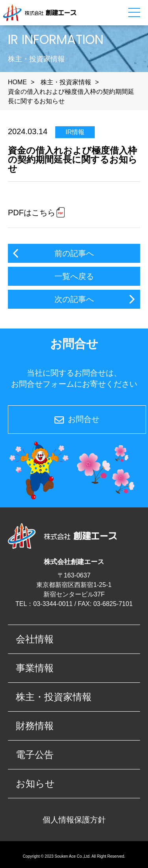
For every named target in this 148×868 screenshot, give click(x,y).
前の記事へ (74, 253)
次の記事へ (74, 299)
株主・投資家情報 (66, 82)
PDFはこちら (32, 213)
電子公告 (35, 755)
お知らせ (35, 783)
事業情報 (35, 668)
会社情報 (35, 639)
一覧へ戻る (74, 276)
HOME (17, 82)
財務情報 (35, 726)
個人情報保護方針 (74, 820)
